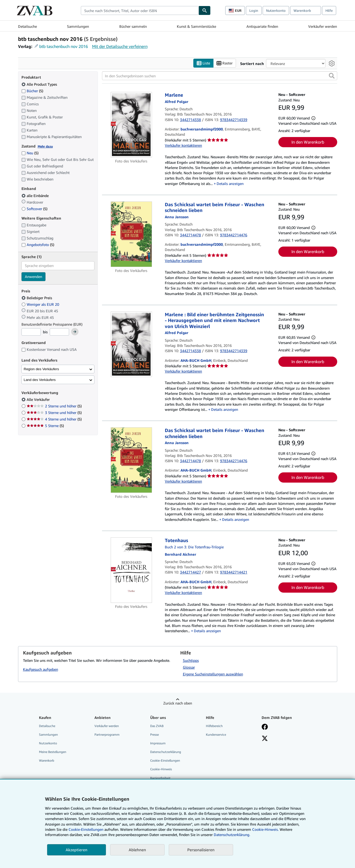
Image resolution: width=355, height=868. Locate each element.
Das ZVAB (157, 726)
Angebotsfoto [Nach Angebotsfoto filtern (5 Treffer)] (38, 245)
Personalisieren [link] (201, 850)
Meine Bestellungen (53, 752)
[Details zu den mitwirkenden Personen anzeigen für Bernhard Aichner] (181, 554)
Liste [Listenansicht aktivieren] (203, 63)
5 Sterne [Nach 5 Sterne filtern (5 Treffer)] (45, 426)
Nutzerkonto (276, 10)
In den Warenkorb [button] (308, 142)
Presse (154, 735)
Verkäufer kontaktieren (183, 145)
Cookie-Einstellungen (86, 829)
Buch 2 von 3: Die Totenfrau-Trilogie (194, 547)
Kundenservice (216, 735)
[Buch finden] (205, 10)
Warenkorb (47, 760)
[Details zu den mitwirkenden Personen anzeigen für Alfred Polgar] (177, 102)
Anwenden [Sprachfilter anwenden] (33, 277)
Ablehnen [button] (137, 850)
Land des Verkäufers (40, 380)
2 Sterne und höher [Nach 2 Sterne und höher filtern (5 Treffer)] (54, 406)
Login (254, 10)
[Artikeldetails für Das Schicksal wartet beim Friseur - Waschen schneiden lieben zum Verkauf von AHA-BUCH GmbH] (131, 460)
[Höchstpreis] (59, 332)
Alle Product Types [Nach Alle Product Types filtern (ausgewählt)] (40, 84)
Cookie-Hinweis (161, 769)
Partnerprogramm (107, 735)
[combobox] (140, 10)
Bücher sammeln (133, 26)
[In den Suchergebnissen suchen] (220, 76)
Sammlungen (78, 26)
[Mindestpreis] (31, 332)
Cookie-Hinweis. (265, 829)
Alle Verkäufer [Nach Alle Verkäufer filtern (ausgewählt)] (39, 399)
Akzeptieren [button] (77, 850)
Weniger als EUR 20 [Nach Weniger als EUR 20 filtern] (41, 304)
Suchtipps (191, 660)
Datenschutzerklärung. (232, 835)
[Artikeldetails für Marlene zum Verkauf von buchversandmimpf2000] (131, 125)
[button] (332, 76)
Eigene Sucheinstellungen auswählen (213, 674)
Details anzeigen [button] (230, 184)
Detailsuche (27, 26)
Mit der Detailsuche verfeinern (120, 46)
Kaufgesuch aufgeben (41, 669)
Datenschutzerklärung (166, 752)
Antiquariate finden (262, 26)
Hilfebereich (214, 726)
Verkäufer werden (323, 26)
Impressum (158, 743)
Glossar (189, 667)
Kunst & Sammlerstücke (196, 26)
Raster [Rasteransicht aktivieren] (225, 63)
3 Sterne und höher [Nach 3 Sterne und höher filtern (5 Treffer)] (54, 413)
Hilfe (329, 10)
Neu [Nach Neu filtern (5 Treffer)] (30, 153)
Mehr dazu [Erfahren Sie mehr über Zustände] (45, 146)
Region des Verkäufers (41, 369)
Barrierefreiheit (160, 778)
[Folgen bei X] (265, 739)
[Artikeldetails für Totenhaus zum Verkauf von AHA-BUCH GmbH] (131, 570)
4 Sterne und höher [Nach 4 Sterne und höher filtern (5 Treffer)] (54, 419)
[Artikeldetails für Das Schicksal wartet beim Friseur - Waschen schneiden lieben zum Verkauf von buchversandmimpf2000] (131, 234)
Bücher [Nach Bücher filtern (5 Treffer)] (32, 91)
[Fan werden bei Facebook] (265, 727)
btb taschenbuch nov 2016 (64, 46)
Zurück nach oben (178, 703)
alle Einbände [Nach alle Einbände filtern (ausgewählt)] (36, 196)
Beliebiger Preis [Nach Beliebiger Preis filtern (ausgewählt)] (37, 298)
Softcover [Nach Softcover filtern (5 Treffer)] (34, 209)
